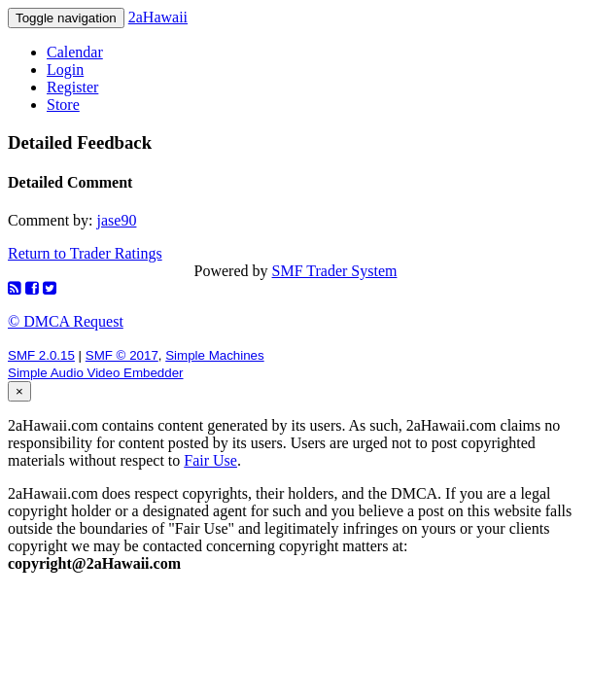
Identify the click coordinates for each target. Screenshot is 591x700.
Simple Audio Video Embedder (96, 373)
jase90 (117, 220)
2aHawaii (158, 17)
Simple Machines (214, 355)
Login (65, 70)
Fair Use (210, 460)
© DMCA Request (66, 321)
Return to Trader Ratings (85, 253)
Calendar (75, 52)
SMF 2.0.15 (41, 355)
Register (72, 87)
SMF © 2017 (122, 355)
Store (63, 105)
